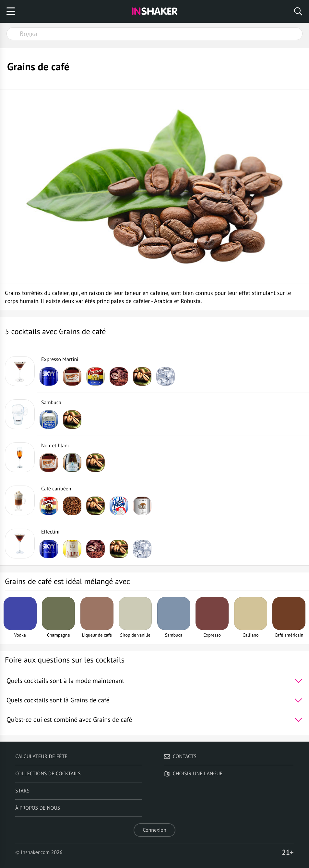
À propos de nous (38, 808)
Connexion (154, 830)
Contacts (180, 757)
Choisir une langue (193, 774)
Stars (22, 791)
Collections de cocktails (48, 774)
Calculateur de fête (41, 757)
